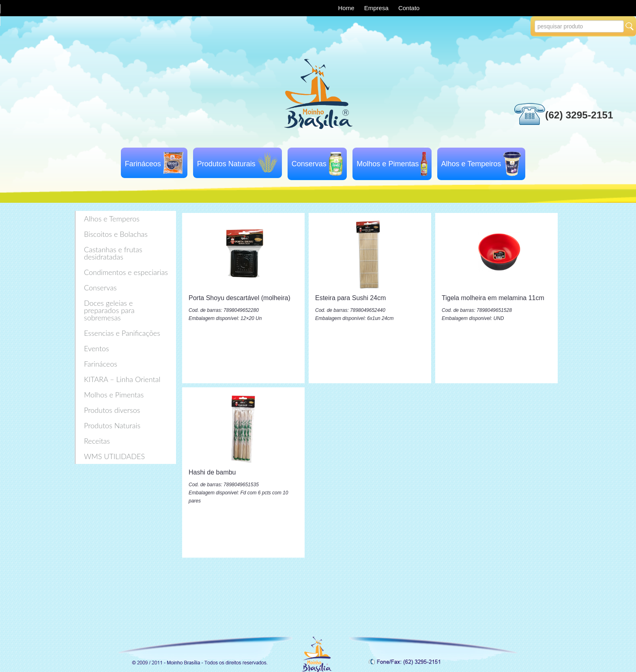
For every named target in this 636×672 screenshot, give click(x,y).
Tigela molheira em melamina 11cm (493, 298)
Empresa (377, 8)
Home (347, 8)
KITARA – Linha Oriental (122, 379)
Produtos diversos (112, 410)
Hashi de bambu (212, 472)
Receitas (97, 441)
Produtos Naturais (226, 164)
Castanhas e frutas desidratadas (113, 253)
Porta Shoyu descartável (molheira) (240, 298)
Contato (409, 8)
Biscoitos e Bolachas (116, 234)
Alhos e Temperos (112, 219)
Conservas (309, 164)
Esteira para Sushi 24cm (350, 298)
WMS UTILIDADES (114, 456)
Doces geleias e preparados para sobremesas (109, 310)
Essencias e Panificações (122, 333)
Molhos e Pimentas (388, 164)
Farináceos (143, 164)
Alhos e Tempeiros (471, 164)
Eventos (97, 348)
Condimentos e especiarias (126, 272)
